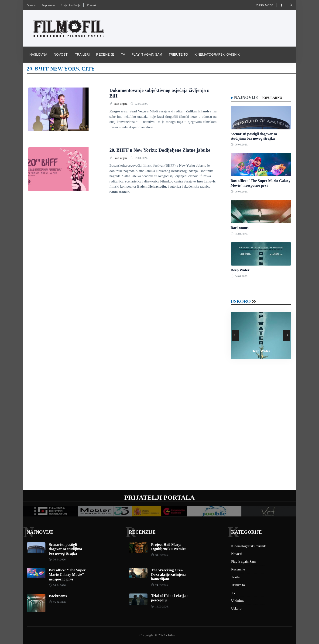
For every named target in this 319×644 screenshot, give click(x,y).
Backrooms (240, 228)
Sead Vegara (121, 104)
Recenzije (105, 54)
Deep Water (240, 270)
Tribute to (178, 54)
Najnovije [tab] (246, 98)
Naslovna (38, 54)
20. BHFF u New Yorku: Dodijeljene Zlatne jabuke (160, 150)
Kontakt (91, 5)
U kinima (238, 600)
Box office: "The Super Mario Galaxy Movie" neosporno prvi (67, 575)
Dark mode (265, 5)
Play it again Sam (147, 54)
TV (123, 54)
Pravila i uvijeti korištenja (54, 70)
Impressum (48, 5)
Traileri (82, 54)
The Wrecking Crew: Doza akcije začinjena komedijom (168, 575)
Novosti (61, 54)
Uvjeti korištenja (71, 5)
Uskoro (241, 301)
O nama (31, 5)
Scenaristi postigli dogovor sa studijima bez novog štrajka (66, 549)
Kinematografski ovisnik (217, 54)
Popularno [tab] (272, 98)
